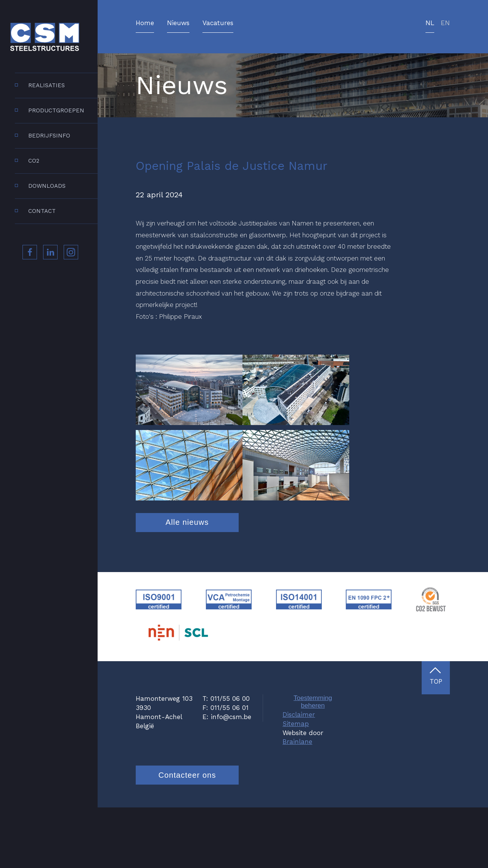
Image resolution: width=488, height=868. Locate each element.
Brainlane (297, 802)
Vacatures (218, 23)
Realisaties (47, 85)
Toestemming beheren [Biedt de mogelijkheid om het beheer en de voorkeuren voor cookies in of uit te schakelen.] (313, 762)
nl (430, 23)
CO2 (34, 161)
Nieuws (178, 23)
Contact (42, 211)
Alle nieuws (187, 582)
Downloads (47, 186)
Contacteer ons (187, 835)
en (445, 23)
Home (145, 23)
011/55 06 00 (230, 759)
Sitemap (296, 784)
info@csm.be (231, 777)
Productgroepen (56, 110)
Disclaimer (299, 775)
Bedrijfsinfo (49, 136)
